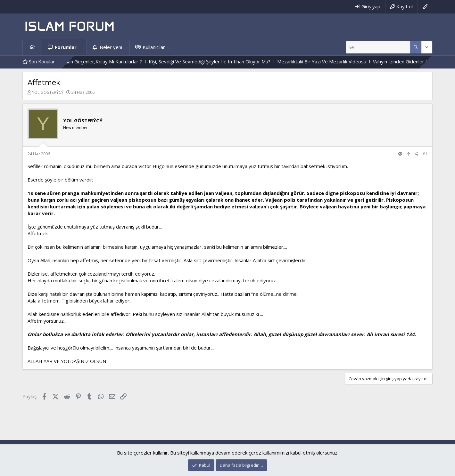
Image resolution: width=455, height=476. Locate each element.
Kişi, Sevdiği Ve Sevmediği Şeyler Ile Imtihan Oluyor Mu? (277, 61)
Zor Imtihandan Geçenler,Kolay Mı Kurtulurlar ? (158, 61)
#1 (425, 154)
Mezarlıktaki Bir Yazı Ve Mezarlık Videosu (389, 61)
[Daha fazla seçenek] (416, 47)
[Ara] (378, 47)
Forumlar (66, 47)
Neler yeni (111, 47)
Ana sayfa (32, 47)
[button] (83, 47)
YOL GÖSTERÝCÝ (48, 92)
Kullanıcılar (154, 47)
